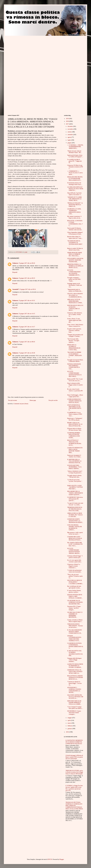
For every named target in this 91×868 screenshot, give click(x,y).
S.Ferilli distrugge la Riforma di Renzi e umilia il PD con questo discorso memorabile (74, 757)
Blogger (62, 859)
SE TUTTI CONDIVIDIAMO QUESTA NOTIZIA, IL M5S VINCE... (74, 374)
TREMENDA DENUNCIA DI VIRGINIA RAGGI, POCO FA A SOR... (75, 509)
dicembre (70, 126)
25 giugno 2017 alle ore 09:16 (27, 289)
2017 (68, 124)
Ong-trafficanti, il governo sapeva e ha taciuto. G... (74, 194)
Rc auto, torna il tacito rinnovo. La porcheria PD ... (75, 391)
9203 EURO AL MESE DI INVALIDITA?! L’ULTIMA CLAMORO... (75, 582)
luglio (69, 140)
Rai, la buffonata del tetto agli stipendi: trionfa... (74, 587)
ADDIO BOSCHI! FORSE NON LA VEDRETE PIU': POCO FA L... (75, 254)
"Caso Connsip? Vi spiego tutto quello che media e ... (75, 708)
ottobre (70, 132)
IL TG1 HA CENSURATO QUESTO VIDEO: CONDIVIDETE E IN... (75, 632)
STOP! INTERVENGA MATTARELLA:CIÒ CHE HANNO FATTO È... (74, 408)
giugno (70, 143)
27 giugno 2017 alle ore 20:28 (27, 353)
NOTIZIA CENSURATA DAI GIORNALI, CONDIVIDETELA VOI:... (74, 366)
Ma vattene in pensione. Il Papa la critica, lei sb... (74, 217)
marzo (69, 723)
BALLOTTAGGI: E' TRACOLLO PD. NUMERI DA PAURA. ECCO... (74, 443)
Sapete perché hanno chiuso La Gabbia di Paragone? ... (75, 156)
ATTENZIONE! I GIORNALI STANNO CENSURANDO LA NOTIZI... (74, 690)
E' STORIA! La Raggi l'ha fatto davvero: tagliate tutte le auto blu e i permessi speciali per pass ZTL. (74, 788)
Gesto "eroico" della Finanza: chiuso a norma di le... (75, 325)
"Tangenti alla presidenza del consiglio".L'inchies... (75, 336)
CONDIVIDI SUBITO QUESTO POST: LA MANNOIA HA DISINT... (75, 521)
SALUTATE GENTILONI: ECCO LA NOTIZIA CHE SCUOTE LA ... (75, 697)
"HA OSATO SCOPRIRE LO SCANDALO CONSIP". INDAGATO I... (75, 355)
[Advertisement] (18, 54)
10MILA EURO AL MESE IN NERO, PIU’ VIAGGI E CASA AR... (75, 515)
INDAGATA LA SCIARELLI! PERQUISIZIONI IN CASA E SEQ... (74, 347)
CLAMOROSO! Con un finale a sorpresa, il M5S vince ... (75, 414)
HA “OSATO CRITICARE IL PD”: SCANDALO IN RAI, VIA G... (75, 544)
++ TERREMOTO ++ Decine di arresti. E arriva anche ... (75, 173)
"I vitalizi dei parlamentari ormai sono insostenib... (74, 571)
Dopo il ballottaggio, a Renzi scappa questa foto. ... (75, 396)
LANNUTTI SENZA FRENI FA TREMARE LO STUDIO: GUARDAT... (75, 666)
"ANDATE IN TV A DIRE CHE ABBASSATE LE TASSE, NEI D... (75, 199)
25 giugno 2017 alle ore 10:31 (27, 301)
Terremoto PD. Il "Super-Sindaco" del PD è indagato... (74, 608)
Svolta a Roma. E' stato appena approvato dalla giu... (74, 320)
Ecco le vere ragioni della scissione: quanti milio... (75, 561)
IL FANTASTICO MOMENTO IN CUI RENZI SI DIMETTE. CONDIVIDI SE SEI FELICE (74, 742)
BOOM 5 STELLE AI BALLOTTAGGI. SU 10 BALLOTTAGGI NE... (75, 424)
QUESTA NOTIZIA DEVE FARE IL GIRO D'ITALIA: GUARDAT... (75, 596)
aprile (69, 720)
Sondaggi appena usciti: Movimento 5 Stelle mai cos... (75, 285)
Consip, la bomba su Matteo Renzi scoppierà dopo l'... (75, 621)
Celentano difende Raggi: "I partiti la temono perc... (75, 557)
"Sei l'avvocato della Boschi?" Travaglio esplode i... (73, 341)
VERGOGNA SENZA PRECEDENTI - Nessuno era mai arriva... (75, 626)
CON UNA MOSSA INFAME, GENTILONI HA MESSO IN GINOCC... (75, 527)
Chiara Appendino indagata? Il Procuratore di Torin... (75, 233)
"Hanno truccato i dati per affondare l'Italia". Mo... (75, 152)
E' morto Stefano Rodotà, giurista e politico (74, 591)
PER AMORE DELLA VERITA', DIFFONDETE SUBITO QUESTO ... (75, 493)
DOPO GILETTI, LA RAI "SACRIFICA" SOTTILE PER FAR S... (75, 487)
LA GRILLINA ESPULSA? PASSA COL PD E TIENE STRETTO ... (75, 189)
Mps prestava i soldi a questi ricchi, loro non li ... (75, 533)
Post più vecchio (53, 400)
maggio (70, 718)
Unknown (15, 263)
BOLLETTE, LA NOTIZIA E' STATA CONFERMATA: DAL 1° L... (75, 223)
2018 (68, 121)
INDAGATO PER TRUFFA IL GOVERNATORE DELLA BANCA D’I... (75, 179)
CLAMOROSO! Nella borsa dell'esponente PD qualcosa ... (75, 499)
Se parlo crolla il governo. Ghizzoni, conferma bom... (74, 330)
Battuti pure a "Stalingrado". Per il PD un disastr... (75, 419)
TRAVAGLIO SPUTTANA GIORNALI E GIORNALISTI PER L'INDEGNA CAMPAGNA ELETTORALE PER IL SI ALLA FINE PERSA (74, 806)
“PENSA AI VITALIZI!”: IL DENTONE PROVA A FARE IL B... (75, 205)
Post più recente (13, 400)
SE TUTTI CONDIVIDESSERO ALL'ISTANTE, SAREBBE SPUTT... (74, 273)
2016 (68, 732)
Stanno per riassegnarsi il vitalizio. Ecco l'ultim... (74, 456)
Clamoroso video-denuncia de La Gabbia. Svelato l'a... (75, 314)
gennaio (70, 729)
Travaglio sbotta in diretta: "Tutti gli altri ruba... (74, 476)
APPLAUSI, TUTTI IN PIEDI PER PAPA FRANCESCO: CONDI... (75, 301)
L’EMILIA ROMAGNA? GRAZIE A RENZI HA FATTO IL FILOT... (74, 401)
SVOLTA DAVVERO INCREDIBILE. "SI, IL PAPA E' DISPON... (74, 467)
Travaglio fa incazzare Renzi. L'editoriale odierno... (75, 361)
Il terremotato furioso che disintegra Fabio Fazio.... (75, 184)
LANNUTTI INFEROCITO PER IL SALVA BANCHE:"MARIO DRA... (75, 450)
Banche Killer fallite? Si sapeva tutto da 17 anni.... (75, 237)
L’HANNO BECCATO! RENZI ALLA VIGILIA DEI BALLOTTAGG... (75, 538)
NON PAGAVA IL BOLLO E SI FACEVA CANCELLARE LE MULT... (75, 308)
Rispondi (15, 272)
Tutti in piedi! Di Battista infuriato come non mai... (75, 229)
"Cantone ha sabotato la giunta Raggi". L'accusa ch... (74, 683)
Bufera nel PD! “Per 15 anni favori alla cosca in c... (75, 380)
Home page (33, 400)
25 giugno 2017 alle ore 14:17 (27, 327)
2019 (68, 119)
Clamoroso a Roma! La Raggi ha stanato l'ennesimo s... (74, 566)
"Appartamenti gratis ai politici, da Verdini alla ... (75, 290)
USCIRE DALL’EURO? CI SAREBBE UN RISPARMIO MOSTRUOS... (75, 615)
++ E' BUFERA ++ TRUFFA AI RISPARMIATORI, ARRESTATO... (75, 147)
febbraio (70, 726)
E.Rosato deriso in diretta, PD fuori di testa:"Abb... (75, 429)
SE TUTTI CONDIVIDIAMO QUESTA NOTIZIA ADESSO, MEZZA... (74, 551)
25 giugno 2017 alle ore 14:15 (27, 314)
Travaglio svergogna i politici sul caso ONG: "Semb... (74, 279)
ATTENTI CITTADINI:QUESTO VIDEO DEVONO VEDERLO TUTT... (74, 638)
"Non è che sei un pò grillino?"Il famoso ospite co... (75, 576)
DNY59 (50, 859)
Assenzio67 (16, 289)
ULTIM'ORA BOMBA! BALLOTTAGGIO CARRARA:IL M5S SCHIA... (74, 435)
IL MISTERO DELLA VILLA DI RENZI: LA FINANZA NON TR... (74, 461)
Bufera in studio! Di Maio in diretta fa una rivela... (75, 249)
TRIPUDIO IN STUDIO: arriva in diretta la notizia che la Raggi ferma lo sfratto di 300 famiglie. (74, 772)
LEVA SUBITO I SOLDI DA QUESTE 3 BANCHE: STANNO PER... (75, 260)
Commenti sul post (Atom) (21, 404)
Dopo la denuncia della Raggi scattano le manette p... (75, 385)
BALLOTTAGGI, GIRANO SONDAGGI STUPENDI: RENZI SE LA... (75, 677)
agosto (70, 137)
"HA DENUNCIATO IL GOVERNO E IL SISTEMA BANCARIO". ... (75, 243)
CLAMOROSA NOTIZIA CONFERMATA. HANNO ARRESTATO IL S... (75, 646)
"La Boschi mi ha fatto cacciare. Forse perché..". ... (75, 481)
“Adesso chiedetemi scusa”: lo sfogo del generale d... (75, 472)
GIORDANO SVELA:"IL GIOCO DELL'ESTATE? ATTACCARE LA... (75, 672)
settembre (70, 135)
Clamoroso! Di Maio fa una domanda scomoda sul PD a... (75, 167)
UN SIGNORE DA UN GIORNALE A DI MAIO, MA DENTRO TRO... (75, 602)
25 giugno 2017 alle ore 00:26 (27, 263)
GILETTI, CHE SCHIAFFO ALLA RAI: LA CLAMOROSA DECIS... (75, 295)
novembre (70, 129)
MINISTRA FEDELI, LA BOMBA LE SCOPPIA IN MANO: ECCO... (75, 266)
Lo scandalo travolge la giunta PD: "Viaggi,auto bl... (74, 161)
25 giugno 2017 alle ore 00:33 (27, 278)
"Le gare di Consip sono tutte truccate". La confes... (75, 504)
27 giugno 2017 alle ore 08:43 (27, 342)
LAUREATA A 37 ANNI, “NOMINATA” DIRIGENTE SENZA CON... (74, 211)
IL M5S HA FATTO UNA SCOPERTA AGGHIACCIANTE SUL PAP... (75, 653)
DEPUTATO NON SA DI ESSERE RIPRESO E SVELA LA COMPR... (74, 703)
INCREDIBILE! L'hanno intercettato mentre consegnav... (74, 713)
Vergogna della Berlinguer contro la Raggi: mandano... (74, 660)
